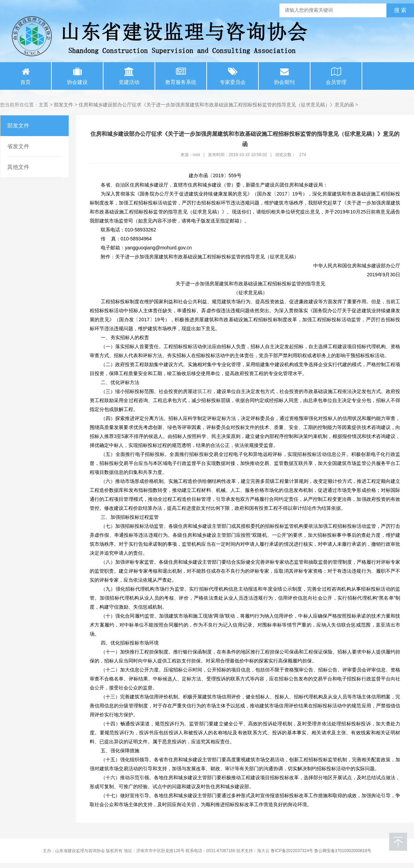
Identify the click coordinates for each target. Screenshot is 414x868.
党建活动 (129, 76)
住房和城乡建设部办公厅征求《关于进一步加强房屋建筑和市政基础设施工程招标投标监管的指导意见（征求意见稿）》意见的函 (216, 105)
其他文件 (18, 167)
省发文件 (18, 146)
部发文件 (63, 105)
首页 (26, 76)
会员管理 (336, 76)
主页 (43, 105)
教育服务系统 (181, 76)
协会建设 (77, 76)
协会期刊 (284, 76)
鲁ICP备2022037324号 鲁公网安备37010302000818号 (321, 851)
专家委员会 (233, 76)
